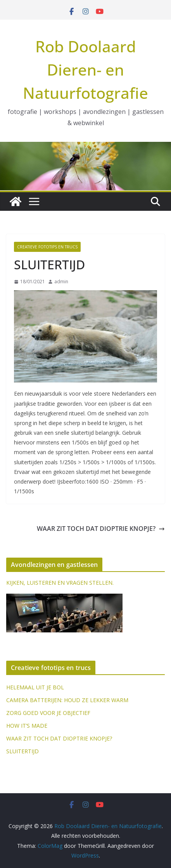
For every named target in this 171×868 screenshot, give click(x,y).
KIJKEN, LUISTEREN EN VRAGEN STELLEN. (60, 583)
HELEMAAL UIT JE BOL (35, 687)
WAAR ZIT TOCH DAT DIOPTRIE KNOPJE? (101, 529)
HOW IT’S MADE (27, 726)
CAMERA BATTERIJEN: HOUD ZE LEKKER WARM (67, 700)
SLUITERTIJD (22, 751)
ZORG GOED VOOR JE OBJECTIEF (48, 713)
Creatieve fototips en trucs (47, 247)
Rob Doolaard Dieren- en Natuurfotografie (85, 70)
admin (61, 282)
